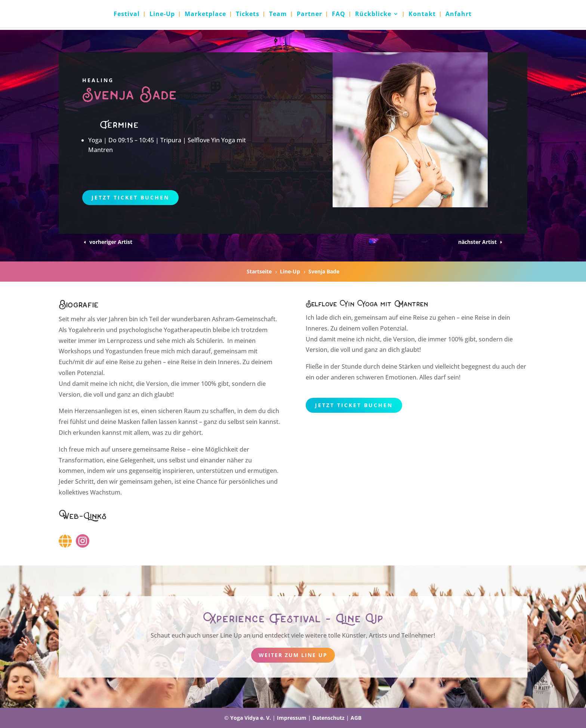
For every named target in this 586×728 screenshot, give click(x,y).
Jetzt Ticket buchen (130, 197)
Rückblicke (373, 15)
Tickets (248, 15)
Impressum (292, 718)
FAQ (339, 15)
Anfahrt (459, 15)
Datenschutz (329, 718)
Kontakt (422, 15)
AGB (356, 718)
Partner (309, 15)
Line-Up (162, 15)
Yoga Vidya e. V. (251, 718)
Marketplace (205, 15)
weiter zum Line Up (293, 655)
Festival (127, 15)
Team (278, 15)
